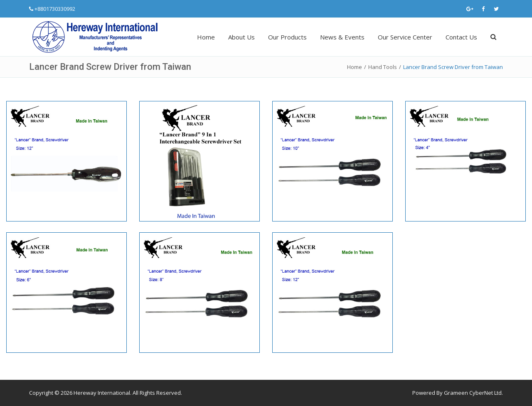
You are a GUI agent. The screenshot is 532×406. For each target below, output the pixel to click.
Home (206, 37)
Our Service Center (405, 37)
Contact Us (461, 37)
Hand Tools (383, 67)
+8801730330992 (55, 9)
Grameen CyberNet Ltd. (473, 393)
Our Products (287, 37)
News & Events (342, 37)
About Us (241, 37)
